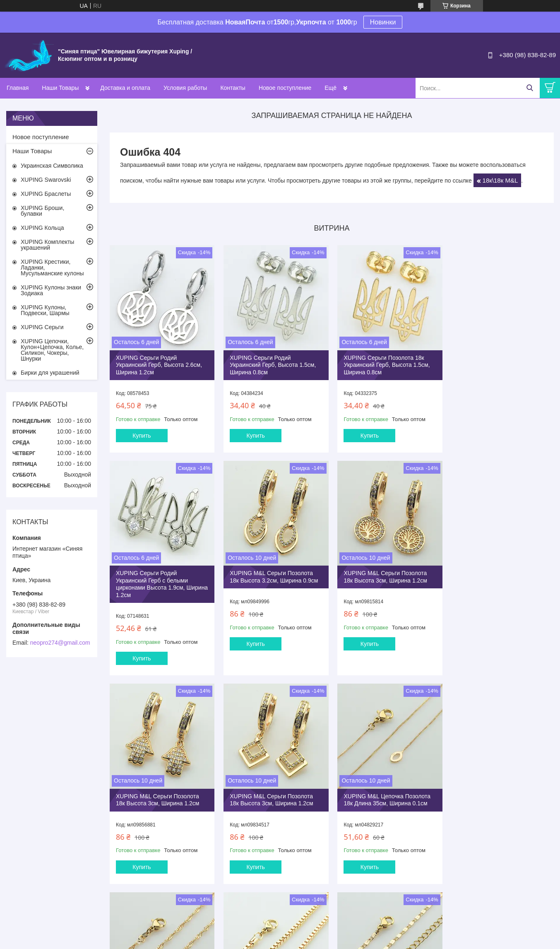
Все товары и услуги (329, 898)
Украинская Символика (52, 166)
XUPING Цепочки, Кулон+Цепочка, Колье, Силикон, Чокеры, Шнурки (52, 350)
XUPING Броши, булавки (42, 211)
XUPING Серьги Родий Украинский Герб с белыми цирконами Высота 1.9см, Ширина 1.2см (492, 368)
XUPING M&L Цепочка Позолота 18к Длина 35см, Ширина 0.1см (159, 790)
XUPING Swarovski (46, 180)
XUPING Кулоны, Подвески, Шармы (45, 310)
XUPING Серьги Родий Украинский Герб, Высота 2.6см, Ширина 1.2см (159, 364)
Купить (142, 435)
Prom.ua (315, 934)
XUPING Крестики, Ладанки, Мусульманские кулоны (52, 267)
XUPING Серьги (42, 327)
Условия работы (185, 88)
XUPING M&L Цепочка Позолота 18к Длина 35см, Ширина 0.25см (273, 790)
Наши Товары (60, 88)
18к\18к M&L (500, 180)
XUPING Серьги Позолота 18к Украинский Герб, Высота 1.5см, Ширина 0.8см (385, 364)
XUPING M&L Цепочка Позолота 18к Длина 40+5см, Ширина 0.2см (501, 790)
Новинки (383, 22)
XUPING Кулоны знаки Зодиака (51, 290)
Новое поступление (285, 88)
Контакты (233, 88)
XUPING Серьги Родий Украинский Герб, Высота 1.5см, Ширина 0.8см (272, 364)
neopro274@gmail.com (60, 643)
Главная (18, 88)
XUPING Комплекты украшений (47, 245)
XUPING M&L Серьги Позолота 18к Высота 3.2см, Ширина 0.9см (160, 583)
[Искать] (530, 88)
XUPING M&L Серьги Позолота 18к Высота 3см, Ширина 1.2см (271, 583)
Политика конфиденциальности (352, 941)
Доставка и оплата (125, 88)
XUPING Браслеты (46, 194)
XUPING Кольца (42, 228)
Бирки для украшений (50, 373)
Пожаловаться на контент (282, 941)
